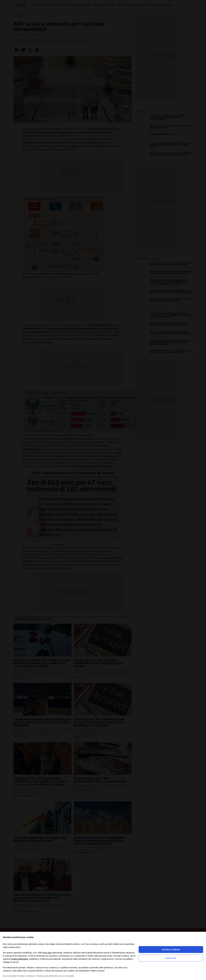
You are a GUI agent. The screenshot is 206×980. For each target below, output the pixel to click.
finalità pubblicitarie (20, 959)
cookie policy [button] (14, 947)
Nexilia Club (171, 958)
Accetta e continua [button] (171, 950)
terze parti (47, 953)
